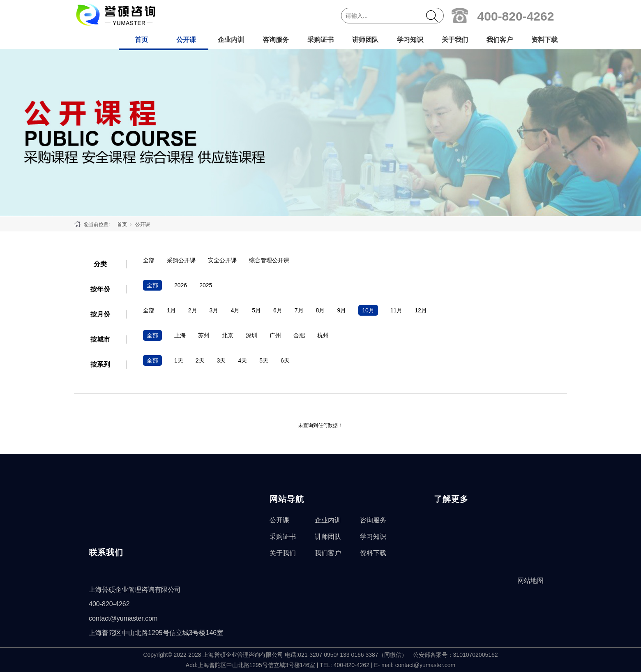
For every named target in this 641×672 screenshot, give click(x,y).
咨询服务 (276, 40)
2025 (206, 285)
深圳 (251, 335)
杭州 (323, 335)
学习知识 (410, 40)
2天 (200, 360)
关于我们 (455, 40)
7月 (299, 310)
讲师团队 (365, 40)
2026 (181, 285)
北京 (228, 335)
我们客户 (500, 40)
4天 (242, 360)
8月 (320, 310)
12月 (421, 310)
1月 (171, 310)
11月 (397, 310)
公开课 (186, 40)
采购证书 (320, 40)
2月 (193, 310)
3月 (214, 310)
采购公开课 (181, 260)
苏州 (204, 335)
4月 (235, 310)
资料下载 (544, 40)
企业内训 (231, 40)
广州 (275, 335)
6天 (285, 360)
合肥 (299, 335)
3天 (221, 360)
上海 (180, 335)
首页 (141, 40)
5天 (264, 360)
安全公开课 (222, 260)
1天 (179, 360)
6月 (278, 310)
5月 (256, 310)
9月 (341, 310)
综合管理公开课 (269, 260)
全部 (149, 260)
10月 (368, 310)
